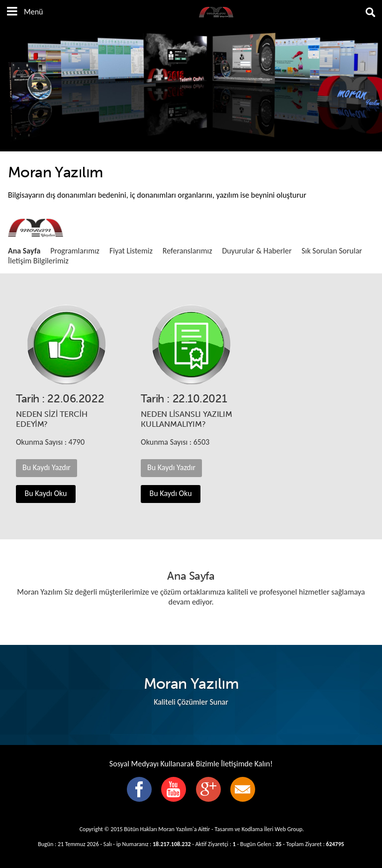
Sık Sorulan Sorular (332, 251)
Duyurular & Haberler (257, 251)
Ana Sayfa (24, 251)
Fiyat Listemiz (131, 251)
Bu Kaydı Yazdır (47, 467)
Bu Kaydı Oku (46, 493)
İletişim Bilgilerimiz (38, 261)
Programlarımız (75, 251)
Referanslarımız (188, 251)
